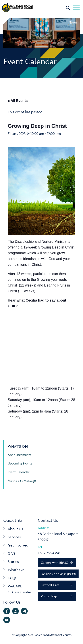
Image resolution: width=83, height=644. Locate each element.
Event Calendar (19, 472)
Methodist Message (22, 481)
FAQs (12, 578)
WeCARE (15, 586)
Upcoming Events (20, 463)
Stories (13, 562)
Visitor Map (49, 596)
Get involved (18, 545)
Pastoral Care (50, 585)
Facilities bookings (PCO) (58, 574)
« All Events (18, 101)
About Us (15, 529)
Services (14, 537)
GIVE (12, 553)
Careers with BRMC (54, 563)
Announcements (19, 455)
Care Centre (22, 592)
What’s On (16, 570)
